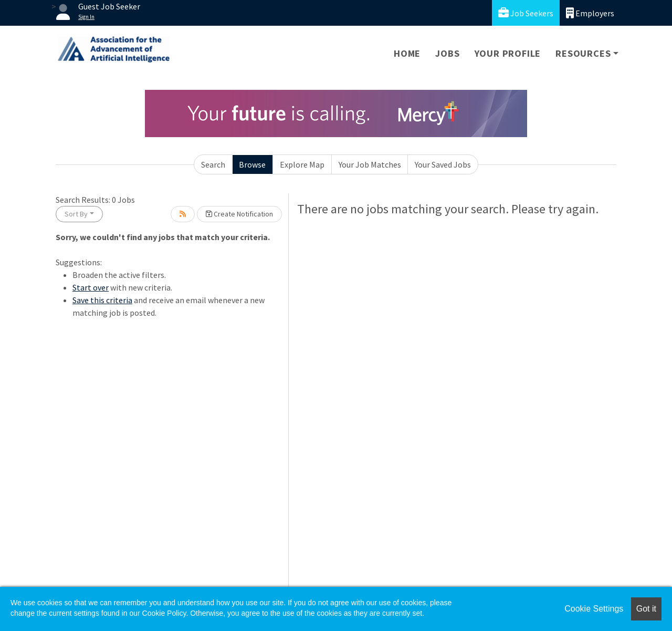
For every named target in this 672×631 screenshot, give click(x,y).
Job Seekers (526, 13)
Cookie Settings (594, 609)
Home (407, 53)
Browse (252, 164)
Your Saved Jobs (443, 164)
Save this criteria (102, 300)
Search (213, 164)
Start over (91, 287)
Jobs (447, 53)
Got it (646, 609)
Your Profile (508, 53)
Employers (590, 13)
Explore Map (302, 164)
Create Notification (239, 214)
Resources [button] (583, 53)
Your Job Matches (370, 164)
